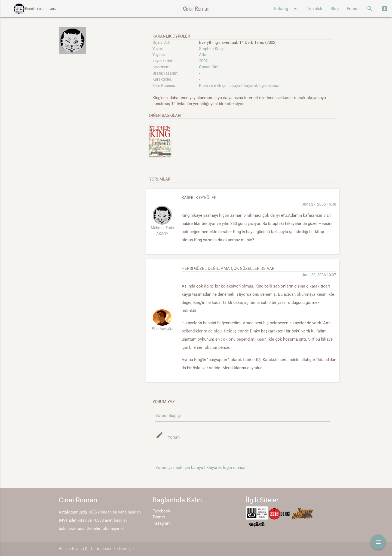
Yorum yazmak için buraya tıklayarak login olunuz (200, 468)
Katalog (286, 9)
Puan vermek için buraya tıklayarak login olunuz (239, 85)
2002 (203, 61)
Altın (203, 55)
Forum (353, 9)
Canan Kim (209, 67)
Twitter (159, 517)
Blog (335, 9)
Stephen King (211, 49)
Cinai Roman (196, 9)
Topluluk (315, 9)
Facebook (161, 511)
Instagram (162, 524)
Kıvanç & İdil (83, 549)
